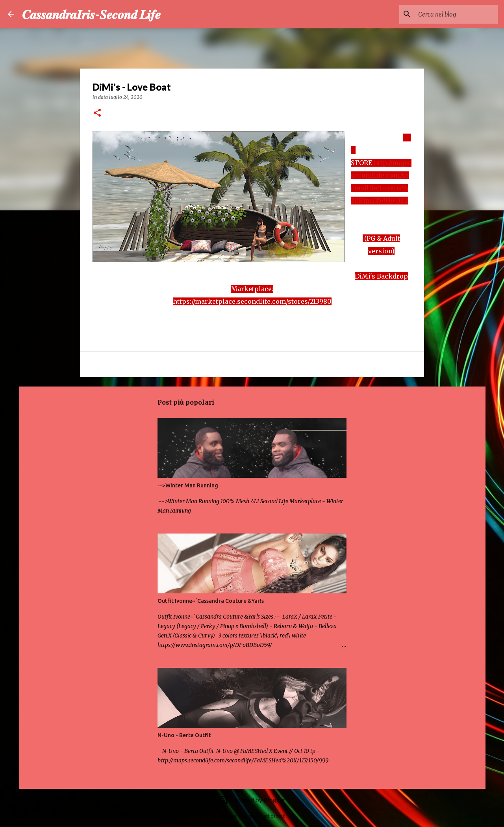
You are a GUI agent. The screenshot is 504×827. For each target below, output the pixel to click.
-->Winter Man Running (188, 485)
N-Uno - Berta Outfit (184, 735)
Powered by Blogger (252, 800)
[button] (97, 113)
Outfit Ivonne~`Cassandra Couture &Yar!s (211, 601)
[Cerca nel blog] (456, 14)
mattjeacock (273, 816)
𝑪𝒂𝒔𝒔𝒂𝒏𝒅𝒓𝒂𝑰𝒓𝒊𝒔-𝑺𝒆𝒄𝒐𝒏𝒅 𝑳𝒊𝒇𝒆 (91, 14)
